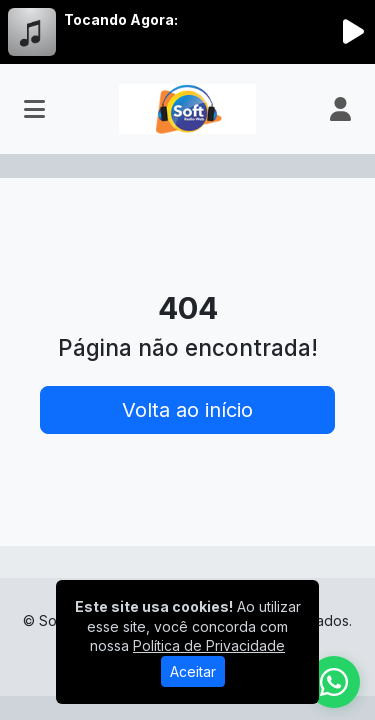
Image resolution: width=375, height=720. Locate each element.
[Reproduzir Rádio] (353, 32)
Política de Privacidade (209, 645)
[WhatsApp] (334, 682)
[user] (340, 109)
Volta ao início (187, 410)
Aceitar (193, 671)
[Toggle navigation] (34, 109)
